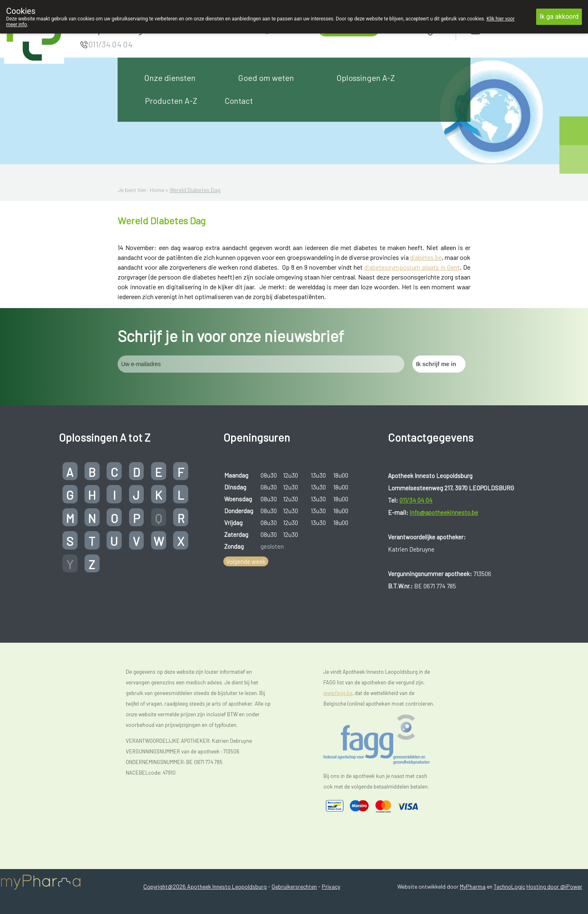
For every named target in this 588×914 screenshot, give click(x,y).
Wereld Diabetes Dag (195, 190)
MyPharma (473, 886)
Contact (239, 101)
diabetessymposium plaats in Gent (412, 267)
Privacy (331, 886)
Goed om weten (266, 78)
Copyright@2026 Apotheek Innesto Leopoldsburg (205, 886)
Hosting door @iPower (554, 886)
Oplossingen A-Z (366, 78)
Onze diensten (170, 78)
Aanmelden (505, 29)
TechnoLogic (509, 886)
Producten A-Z (171, 101)
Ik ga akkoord (559, 17)
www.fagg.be (338, 693)
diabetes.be (426, 257)
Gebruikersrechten (294, 886)
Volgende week (246, 561)
